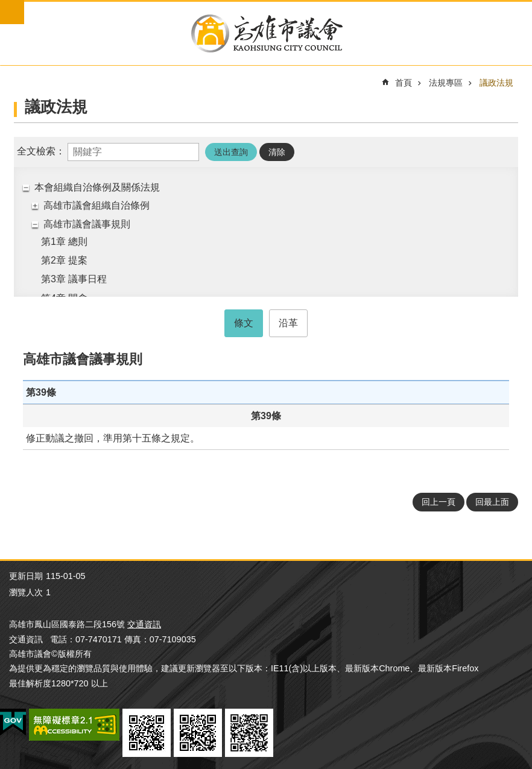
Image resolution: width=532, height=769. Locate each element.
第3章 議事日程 (74, 279)
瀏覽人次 (26, 592)
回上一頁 (439, 502)
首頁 (404, 83)
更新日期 (26, 576)
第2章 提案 (64, 260)
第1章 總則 (64, 242)
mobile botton (12, 12)
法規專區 (446, 83)
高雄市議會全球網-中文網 (266, 33)
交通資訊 (144, 624)
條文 (244, 323)
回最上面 (492, 502)
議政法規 (496, 83)
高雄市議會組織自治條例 (97, 205)
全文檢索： (41, 151)
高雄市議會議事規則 (87, 224)
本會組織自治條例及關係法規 (97, 187)
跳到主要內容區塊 (6, 6)
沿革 (288, 323)
